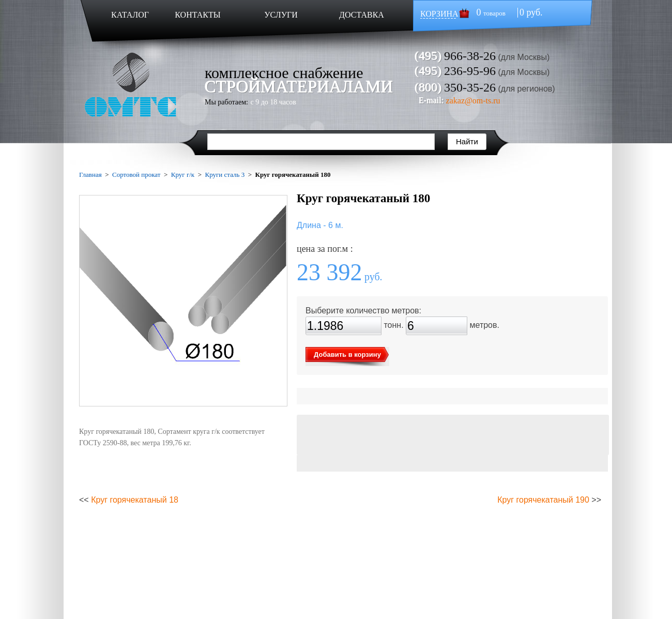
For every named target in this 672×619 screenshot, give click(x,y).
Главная (90, 175)
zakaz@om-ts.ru (473, 101)
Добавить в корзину (347, 354)
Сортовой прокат (136, 175)
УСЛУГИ (281, 15)
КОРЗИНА (439, 14)
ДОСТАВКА (362, 15)
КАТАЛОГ (130, 15)
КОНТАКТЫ (197, 15)
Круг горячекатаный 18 (135, 500)
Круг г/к (183, 175)
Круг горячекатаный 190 (543, 500)
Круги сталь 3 (225, 175)
